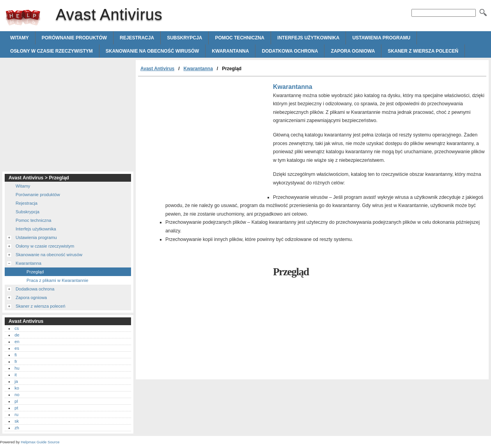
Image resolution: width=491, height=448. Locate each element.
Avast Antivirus (23, 18)
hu (17, 368)
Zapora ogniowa (353, 51)
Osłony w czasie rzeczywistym (51, 51)
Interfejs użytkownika (308, 38)
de (17, 335)
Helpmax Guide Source (40, 442)
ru (16, 414)
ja (16, 381)
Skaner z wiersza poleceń (423, 51)
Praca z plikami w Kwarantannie (58, 280)
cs (17, 328)
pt (16, 408)
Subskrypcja (184, 38)
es (17, 348)
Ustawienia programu (381, 38)
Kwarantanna (230, 51)
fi (16, 355)
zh (17, 428)
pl (16, 401)
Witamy (19, 38)
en (17, 342)
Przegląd (35, 272)
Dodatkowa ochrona (290, 51)
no (17, 395)
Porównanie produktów (74, 38)
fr (16, 361)
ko (17, 388)
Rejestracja (137, 38)
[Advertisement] (204, 135)
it (16, 375)
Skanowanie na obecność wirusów (152, 51)
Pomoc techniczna (240, 38)
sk (17, 421)
